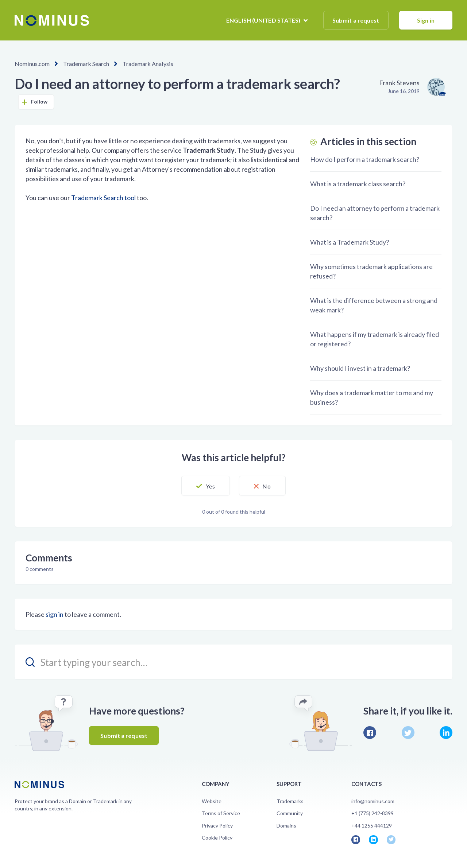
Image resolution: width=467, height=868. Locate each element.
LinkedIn (446, 733)
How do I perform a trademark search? (365, 159)
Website (212, 801)
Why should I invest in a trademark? (360, 368)
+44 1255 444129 (372, 826)
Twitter (408, 733)
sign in (55, 614)
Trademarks (290, 801)
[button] (205, 486)
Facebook (370, 733)
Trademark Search (86, 64)
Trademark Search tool (103, 198)
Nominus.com (32, 64)
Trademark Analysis (147, 64)
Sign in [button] (426, 20)
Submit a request (356, 20)
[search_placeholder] (233, 662)
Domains (286, 826)
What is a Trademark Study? (350, 242)
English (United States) (264, 20)
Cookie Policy (217, 838)
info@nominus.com (373, 801)
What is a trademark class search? (358, 184)
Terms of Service (221, 813)
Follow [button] (39, 102)
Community (290, 813)
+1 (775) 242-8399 (373, 813)
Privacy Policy (217, 826)
